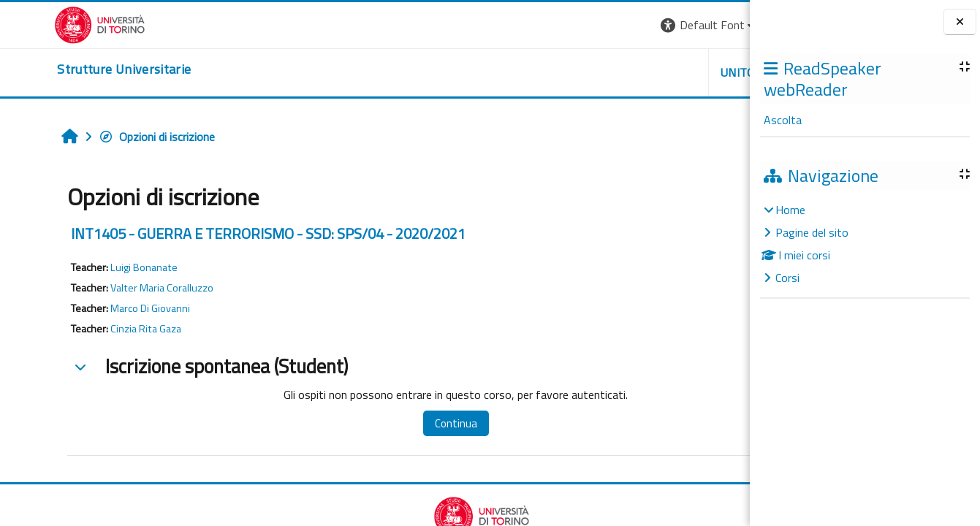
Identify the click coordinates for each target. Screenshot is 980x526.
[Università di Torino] (46, 23)
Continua (379, 423)
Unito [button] (579, 72)
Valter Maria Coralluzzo (115, 288)
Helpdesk (661, 72)
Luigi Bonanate (97, 267)
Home (790, 210)
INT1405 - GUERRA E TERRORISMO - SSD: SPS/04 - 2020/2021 (221, 233)
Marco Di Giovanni (103, 308)
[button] (549, 25)
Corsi (787, 278)
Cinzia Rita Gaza (99, 329)
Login (725, 25)
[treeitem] (865, 244)
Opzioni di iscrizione (110, 137)
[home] (70, 69)
